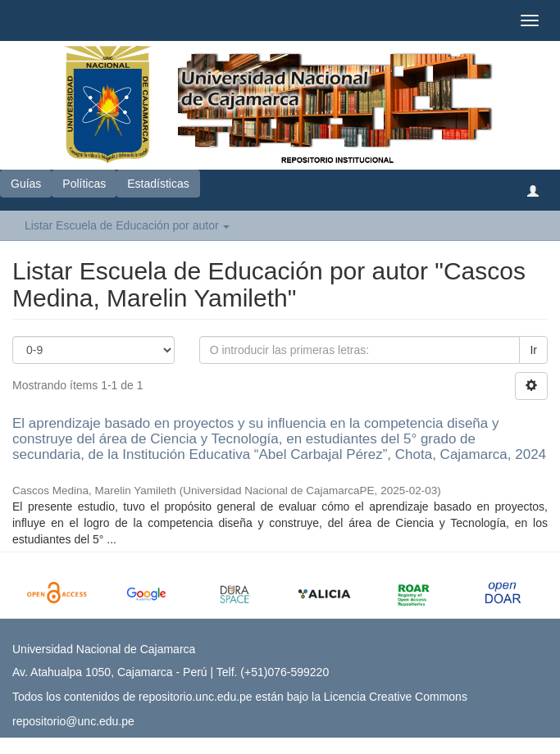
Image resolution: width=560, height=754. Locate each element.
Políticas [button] (84, 184)
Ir (533, 350)
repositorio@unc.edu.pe (73, 721)
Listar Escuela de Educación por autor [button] (127, 225)
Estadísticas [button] (158, 184)
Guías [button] (26, 184)
